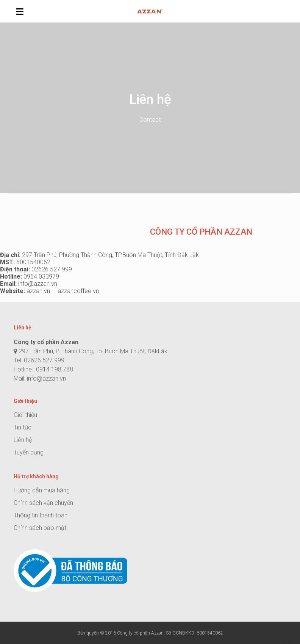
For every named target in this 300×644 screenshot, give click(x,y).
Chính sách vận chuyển (43, 503)
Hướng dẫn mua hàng (42, 490)
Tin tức (23, 427)
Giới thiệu (25, 415)
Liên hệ (23, 440)
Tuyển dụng (29, 452)
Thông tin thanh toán (41, 515)
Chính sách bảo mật (40, 528)
